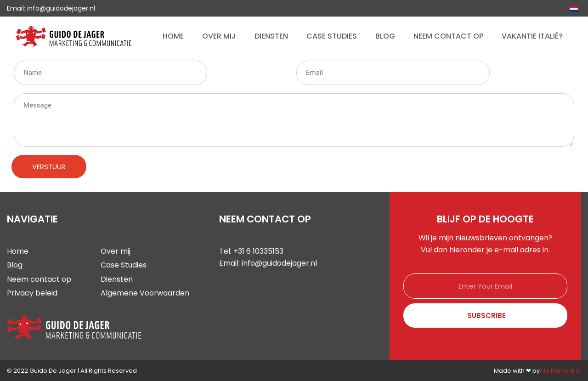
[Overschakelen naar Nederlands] (574, 8)
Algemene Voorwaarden (145, 293)
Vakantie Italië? (532, 36)
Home (173, 36)
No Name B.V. (561, 371)
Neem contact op (448, 36)
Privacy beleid (32, 293)
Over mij (219, 36)
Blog (385, 36)
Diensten (271, 36)
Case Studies (332, 36)
